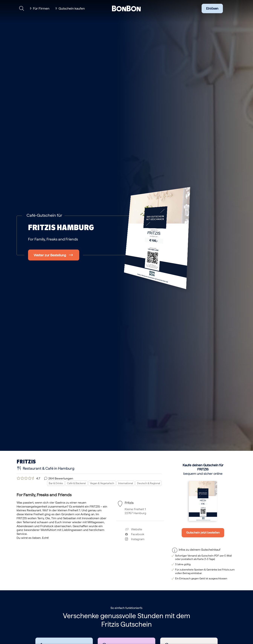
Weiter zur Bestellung (50, 255)
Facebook (135, 534)
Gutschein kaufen (72, 8)
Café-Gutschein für (44, 215)
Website (134, 529)
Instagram (135, 539)
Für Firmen (41, 8)
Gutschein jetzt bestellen (203, 533)
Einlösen (212, 8)
